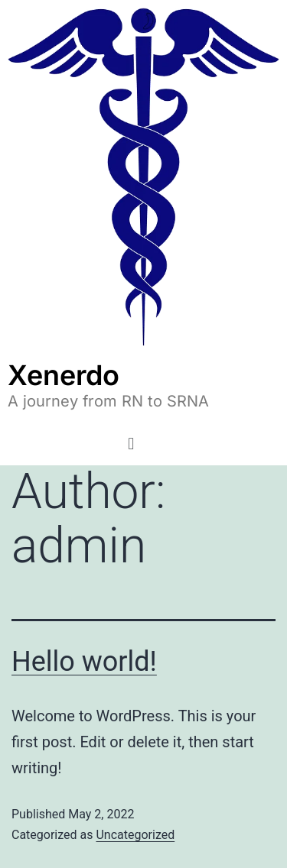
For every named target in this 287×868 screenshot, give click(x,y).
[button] (131, 444)
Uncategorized (135, 835)
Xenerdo (64, 375)
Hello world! (84, 662)
